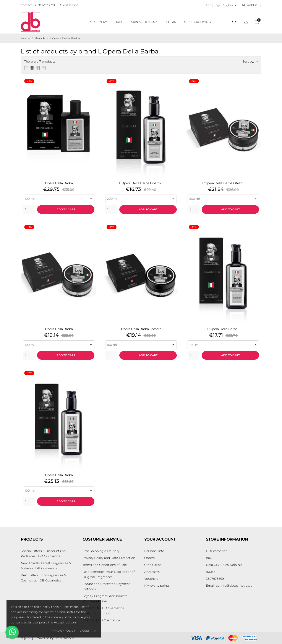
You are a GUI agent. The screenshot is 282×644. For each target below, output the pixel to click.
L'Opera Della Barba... (59, 183)
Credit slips (153, 565)
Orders (149, 558)
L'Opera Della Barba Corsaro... (141, 329)
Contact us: (29, 5)
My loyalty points (157, 586)
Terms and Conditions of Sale (105, 565)
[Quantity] (29, 209)
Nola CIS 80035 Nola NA (224, 565)
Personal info (154, 551)
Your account (160, 539)
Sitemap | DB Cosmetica (101, 620)
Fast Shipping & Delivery (101, 551)
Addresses (152, 572)
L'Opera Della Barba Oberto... (141, 183)
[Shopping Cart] (257, 23)
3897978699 (46, 5)
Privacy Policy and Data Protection (109, 558)
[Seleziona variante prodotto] (59, 199)
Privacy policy (63, 631)
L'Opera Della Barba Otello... (223, 183)
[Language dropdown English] (230, 5)
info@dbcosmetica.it (229, 586)
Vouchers (151, 579)
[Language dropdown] (246, 22)
